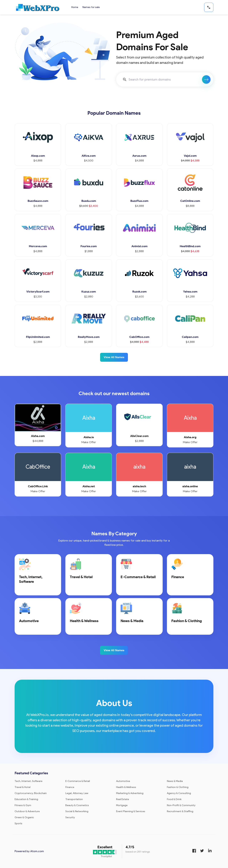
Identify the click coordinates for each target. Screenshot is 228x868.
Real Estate (123, 799)
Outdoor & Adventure (27, 811)
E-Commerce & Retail (78, 781)
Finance (70, 787)
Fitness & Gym (23, 805)
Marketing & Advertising (130, 793)
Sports (18, 823)
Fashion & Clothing (178, 787)
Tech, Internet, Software (28, 781)
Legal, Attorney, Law (77, 793)
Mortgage (122, 805)
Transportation (74, 799)
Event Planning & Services (131, 811)
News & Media (175, 781)
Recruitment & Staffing (180, 811)
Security (70, 817)
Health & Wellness (126, 787)
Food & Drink (174, 799)
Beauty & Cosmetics (77, 805)
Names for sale (91, 7)
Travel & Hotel (23, 787)
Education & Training (26, 799)
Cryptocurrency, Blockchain (31, 793)
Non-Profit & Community (181, 805)
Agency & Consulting (179, 793)
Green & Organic (24, 817)
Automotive (123, 781)
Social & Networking (77, 811)
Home (75, 7)
